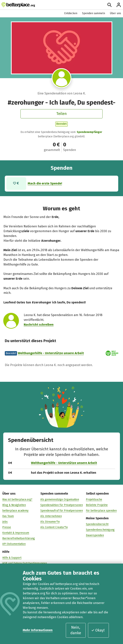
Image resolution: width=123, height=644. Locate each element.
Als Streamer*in (50, 522)
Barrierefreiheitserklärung (19, 538)
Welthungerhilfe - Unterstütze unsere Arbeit (51, 353)
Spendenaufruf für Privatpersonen (62, 511)
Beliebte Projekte (97, 505)
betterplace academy (15, 511)
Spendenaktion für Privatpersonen (62, 505)
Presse (7, 527)
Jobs (5, 522)
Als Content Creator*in (54, 527)
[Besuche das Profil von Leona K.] (61, 78)
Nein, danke (76, 630)
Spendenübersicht (97, 524)
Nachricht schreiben (39, 325)
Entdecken (71, 13)
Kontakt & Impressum (16, 533)
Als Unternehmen (51, 516)
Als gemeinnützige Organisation (60, 499)
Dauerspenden (95, 535)
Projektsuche (94, 499)
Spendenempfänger (89, 132)
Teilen (61, 114)
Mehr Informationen (38, 630)
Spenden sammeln (94, 13)
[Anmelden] (119, 5)
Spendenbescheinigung (100, 530)
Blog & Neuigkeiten (14, 505)
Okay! (98, 630)
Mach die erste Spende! (45, 183)
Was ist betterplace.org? (17, 499)
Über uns (115, 13)
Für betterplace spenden (101, 511)
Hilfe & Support (12, 558)
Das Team (8, 516)
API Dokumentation (14, 544)
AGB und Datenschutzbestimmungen (25, 563)
